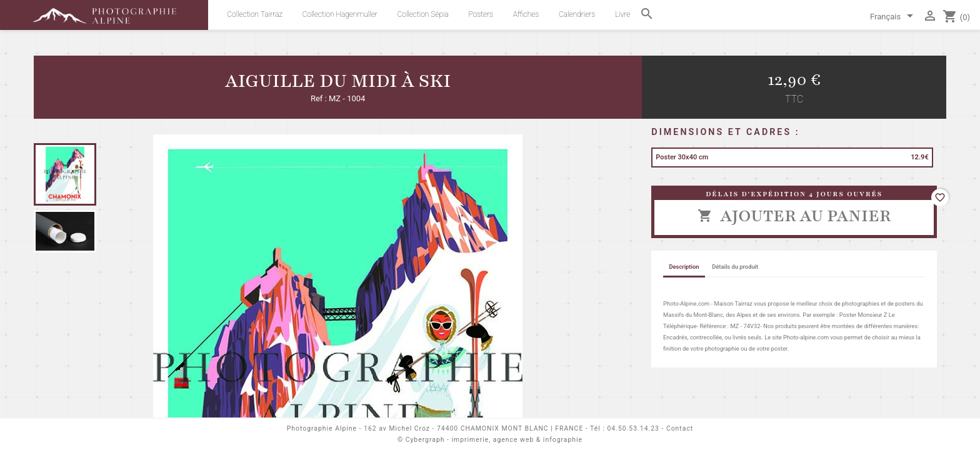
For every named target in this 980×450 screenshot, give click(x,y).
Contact (680, 428)
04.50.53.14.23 (633, 428)
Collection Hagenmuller (340, 14)
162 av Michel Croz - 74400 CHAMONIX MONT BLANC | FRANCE (473, 428)
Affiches (526, 14)
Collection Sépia (423, 14)
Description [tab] (684, 267)
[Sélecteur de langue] (894, 17)
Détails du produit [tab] (735, 267)
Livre (622, 14)
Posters (481, 14)
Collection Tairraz (255, 14)
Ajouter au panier (794, 216)
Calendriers (577, 14)
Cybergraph (425, 440)
